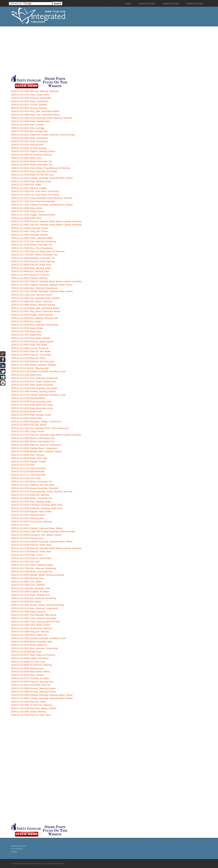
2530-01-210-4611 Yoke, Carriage (28, 128)
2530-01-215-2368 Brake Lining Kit (28, 612)
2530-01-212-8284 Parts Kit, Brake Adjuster (32, 341)
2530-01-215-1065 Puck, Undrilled (28, 585)
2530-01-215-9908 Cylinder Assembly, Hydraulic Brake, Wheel (42, 695)
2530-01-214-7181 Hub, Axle (25, 562)
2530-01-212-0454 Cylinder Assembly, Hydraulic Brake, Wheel (42, 285)
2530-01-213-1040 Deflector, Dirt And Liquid (33, 361)
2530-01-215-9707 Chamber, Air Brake (30, 678)
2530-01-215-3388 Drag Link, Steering (30, 632)
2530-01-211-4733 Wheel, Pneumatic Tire (32, 245)
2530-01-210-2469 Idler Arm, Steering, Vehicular (35, 91)
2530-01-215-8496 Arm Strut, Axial (28, 662)
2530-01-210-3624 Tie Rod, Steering (29, 108)
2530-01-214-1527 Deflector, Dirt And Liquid (33, 485)
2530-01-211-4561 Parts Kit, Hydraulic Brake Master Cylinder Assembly (46, 225)
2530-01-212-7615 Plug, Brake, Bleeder (31, 338)
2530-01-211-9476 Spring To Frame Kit (30, 275)
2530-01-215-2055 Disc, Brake (26, 602)
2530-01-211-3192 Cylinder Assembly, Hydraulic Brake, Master (42, 205)
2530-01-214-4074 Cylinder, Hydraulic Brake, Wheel (37, 528)
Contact (14, 852)
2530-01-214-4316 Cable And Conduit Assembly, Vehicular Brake (43, 531)
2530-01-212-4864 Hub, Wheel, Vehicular (31, 301)
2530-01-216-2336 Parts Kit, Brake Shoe (31, 715)
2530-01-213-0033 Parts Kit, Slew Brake (31, 351)
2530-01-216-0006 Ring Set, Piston (28, 702)
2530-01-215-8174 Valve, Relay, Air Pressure (33, 655)
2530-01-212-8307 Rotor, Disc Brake (29, 345)
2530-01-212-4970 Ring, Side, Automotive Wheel (35, 308)
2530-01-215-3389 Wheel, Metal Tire (29, 635)
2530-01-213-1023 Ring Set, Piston (28, 358)
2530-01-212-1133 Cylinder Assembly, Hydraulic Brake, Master (42, 291)
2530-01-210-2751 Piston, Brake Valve (30, 95)
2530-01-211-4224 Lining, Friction (28, 211)
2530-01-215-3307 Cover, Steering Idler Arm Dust (35, 622)
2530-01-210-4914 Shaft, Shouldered (29, 138)
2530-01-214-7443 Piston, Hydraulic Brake (32, 565)
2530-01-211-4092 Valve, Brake (27, 208)
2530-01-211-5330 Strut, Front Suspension (32, 248)
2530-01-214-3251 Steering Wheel (28, 515)
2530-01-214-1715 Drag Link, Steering (30, 495)
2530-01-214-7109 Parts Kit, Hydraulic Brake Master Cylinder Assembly (46, 548)
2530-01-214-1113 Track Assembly (28, 468)
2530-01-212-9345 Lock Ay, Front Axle (30, 348)
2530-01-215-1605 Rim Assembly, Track (31, 588)
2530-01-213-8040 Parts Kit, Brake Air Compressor (36, 445)
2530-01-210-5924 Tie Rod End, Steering (31, 155)
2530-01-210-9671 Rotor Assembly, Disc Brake (34, 171)
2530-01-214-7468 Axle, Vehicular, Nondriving (34, 568)
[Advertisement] (84, 50)
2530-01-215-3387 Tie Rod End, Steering (31, 628)
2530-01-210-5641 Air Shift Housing (29, 148)
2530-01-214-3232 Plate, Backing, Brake (31, 502)
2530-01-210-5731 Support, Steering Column (33, 151)
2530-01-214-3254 (20, 525)
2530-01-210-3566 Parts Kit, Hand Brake (31, 98)
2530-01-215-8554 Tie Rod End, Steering (31, 665)
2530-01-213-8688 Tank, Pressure (28, 455)
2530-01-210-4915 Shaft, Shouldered (29, 141)
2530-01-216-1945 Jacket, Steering (28, 712)
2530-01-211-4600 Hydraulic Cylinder (29, 235)
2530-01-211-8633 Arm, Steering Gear (30, 271)
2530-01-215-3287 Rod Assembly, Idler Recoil (34, 615)
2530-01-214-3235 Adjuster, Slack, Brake (31, 511)
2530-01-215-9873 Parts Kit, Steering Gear (32, 682)
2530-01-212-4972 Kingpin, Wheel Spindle (32, 315)
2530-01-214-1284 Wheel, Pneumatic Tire (32, 482)
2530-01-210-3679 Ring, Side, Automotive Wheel (35, 111)
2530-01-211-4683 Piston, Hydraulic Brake (32, 238)
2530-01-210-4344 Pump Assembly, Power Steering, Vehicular (42, 118)
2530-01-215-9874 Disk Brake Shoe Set (31, 685)
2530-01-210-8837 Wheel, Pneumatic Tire (32, 165)
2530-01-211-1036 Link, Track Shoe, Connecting (35, 195)
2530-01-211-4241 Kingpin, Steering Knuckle (33, 215)
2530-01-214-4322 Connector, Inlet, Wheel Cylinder (36, 535)
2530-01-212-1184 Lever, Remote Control (32, 295)
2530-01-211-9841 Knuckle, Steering (29, 278)
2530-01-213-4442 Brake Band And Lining (32, 405)
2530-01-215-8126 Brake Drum (26, 652)
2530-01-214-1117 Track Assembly (28, 475)
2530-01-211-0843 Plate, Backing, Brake (31, 181)
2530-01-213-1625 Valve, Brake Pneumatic (32, 385)
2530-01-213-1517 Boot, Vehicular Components (34, 378)
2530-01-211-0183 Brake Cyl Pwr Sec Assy (32, 175)
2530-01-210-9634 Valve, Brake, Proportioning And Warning (40, 168)
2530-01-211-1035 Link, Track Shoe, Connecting (35, 191)
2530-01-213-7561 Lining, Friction (28, 431)
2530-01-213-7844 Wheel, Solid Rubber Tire (33, 438)
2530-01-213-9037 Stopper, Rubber (28, 462)
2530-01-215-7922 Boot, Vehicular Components (34, 648)
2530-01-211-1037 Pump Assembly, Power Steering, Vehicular (42, 198)
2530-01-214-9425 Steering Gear (27, 578)
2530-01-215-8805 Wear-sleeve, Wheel (30, 672)
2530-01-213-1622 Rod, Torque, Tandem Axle (33, 381)
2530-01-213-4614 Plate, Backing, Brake (31, 415)
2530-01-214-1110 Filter (23, 465)
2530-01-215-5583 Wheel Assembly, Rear (32, 642)
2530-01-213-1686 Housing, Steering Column (33, 391)
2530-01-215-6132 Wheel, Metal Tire (29, 645)
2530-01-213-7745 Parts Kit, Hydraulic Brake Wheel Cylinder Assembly (46, 435)
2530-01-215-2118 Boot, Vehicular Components (34, 608)
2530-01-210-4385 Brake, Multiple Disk (30, 121)
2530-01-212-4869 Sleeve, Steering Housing (33, 305)
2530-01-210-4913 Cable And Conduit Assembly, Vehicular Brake (43, 135)
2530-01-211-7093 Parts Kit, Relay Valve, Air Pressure (38, 251)
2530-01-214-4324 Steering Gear (27, 538)
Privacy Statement (19, 846)
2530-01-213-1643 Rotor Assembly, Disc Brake (34, 388)
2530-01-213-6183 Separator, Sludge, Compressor (36, 422)
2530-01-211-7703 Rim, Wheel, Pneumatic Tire (34, 255)
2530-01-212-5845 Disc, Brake (26, 321)
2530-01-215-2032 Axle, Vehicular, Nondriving (34, 598)
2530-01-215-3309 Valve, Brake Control (31, 625)
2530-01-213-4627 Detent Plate (27, 418)
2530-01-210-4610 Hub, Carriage (27, 125)
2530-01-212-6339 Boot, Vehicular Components (34, 325)
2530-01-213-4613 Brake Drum (26, 411)
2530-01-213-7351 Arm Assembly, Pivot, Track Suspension (40, 428)
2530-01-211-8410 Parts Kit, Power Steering (33, 261)
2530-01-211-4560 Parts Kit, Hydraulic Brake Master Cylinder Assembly (46, 221)
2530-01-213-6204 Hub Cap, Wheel (29, 425)
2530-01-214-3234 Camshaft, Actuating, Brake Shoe (37, 508)
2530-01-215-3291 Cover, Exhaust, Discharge (34, 618)
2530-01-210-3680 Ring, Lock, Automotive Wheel (35, 115)
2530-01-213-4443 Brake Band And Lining (32, 408)
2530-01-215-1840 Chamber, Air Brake (30, 592)
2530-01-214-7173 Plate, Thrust (27, 555)
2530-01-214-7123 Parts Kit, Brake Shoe (31, 552)
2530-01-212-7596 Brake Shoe (26, 331)
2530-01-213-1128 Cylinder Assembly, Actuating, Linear (38, 371)
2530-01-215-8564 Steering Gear (27, 668)
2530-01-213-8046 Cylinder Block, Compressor (34, 448)
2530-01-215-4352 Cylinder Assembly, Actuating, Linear (38, 638)
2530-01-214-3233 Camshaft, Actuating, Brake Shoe (37, 505)
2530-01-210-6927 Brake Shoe (26, 158)
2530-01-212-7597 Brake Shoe (26, 335)
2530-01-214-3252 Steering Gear (27, 518)
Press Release (17, 849)
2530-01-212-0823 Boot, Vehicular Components (34, 288)
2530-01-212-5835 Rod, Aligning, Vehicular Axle (35, 318)
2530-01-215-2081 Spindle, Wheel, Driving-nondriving (37, 605)
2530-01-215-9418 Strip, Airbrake (27, 675)
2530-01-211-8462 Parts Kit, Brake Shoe (31, 265)
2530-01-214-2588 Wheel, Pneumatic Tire (32, 498)
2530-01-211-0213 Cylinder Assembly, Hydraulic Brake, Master (42, 178)
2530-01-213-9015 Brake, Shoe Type (29, 458)
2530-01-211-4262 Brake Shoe (26, 218)
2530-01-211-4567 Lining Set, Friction (30, 231)
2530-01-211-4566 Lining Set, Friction (30, 228)
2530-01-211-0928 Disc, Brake (26, 185)
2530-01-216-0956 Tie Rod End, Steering (31, 705)
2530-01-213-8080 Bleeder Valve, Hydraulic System (37, 451)
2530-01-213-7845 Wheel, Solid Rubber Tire (33, 442)
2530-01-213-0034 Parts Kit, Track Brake (31, 355)
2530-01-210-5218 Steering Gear (27, 145)
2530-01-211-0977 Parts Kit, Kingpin (29, 188)
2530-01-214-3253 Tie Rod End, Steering (31, 522)
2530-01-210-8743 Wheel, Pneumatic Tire (32, 161)
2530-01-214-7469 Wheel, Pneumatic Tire (32, 572)
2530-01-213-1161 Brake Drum (26, 375)
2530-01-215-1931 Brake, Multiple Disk (30, 595)
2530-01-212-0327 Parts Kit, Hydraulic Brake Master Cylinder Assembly (46, 281)
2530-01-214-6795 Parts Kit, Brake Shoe (31, 545)
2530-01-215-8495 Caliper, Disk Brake (30, 658)
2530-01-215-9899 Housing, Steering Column (33, 692)
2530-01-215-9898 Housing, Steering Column (33, 688)
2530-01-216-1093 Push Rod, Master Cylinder (34, 708)
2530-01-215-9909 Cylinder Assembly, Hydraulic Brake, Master (42, 698)
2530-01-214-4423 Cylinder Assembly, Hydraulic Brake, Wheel (42, 542)
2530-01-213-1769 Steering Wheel (28, 398)
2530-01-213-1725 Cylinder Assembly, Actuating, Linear (38, 395)
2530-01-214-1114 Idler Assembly (28, 471)
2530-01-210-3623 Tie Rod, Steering (29, 105)
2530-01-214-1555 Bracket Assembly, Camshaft (35, 488)
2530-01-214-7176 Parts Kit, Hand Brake (31, 558)
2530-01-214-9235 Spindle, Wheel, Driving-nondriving (37, 575)
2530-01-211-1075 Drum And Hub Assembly (33, 201)
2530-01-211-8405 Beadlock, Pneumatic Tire (33, 258)
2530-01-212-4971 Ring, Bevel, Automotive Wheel (36, 311)
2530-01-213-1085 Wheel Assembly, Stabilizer (34, 365)
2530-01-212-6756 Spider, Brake (27, 328)
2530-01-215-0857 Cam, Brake (26, 582)
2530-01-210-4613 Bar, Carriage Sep (29, 131)
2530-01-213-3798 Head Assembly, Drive (31, 402)
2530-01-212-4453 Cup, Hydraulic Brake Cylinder (35, 298)
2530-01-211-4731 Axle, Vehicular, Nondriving (34, 241)
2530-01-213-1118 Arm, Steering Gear (30, 368)
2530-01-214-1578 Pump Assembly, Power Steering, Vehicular (42, 491)
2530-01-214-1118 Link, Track (26, 478)
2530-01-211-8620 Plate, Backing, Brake (31, 268)
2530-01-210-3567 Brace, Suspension (30, 101)
